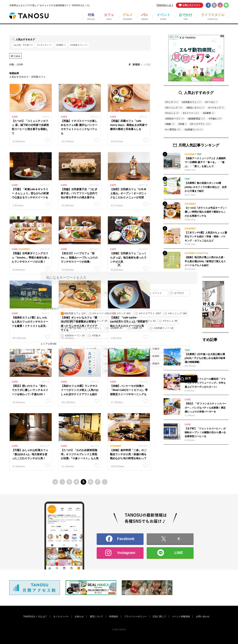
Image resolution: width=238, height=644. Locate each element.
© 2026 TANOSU (119, 630)
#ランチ (172, 102)
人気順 (147, 65)
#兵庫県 (61, 45)
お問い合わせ (203, 617)
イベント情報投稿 (181, 617)
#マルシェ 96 (170, 321)
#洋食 (182, 124)
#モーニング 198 (177, 314)
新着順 (136, 65)
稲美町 (156, 356)
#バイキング (216, 108)
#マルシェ (172, 113)
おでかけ (179, 293)
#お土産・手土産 (23, 45)
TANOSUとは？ (165, 5)
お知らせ (79, 617)
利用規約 (114, 617)
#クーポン (211, 102)
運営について (97, 617)
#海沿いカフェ (195, 108)
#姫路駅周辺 (196, 119)
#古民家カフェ (79, 45)
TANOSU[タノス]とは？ (35, 617)
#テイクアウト (201, 124)
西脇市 (156, 364)
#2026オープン (175, 119)
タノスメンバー (61, 617)
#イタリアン (44, 45)
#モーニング (174, 108)
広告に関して (159, 617)
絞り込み (16, 56)
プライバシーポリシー (135, 617)
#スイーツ (191, 113)
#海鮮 (170, 124)
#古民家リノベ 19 (164, 328)
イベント (157, 293)
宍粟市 (156, 349)
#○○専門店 (173, 130)
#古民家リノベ (193, 130)
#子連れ (215, 119)
